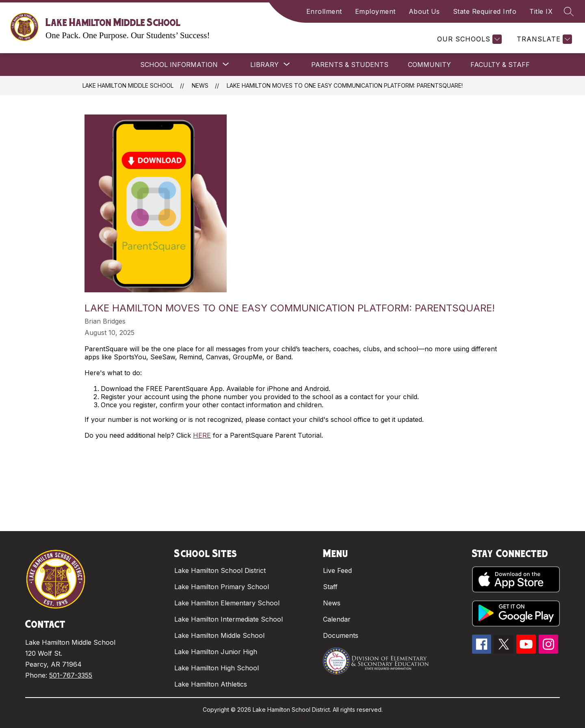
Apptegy (310, 716)
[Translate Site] (543, 39)
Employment (375, 11)
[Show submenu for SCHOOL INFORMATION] (179, 65)
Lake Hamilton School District (220, 570)
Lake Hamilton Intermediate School (229, 619)
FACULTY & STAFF (500, 65)
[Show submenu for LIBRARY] (264, 65)
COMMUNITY (429, 65)
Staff (330, 587)
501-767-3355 (71, 675)
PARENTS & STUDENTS (350, 65)
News (200, 85)
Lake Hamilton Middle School (128, 85)
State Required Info (485, 11)
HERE (202, 435)
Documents (341, 635)
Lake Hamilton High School (217, 668)
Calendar (337, 619)
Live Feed (337, 570)
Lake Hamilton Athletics (211, 684)
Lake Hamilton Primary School (222, 587)
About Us (424, 11)
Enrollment (324, 11)
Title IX (541, 11)
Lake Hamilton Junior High (216, 652)
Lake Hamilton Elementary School (227, 603)
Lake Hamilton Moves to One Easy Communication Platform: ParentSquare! (345, 85)
